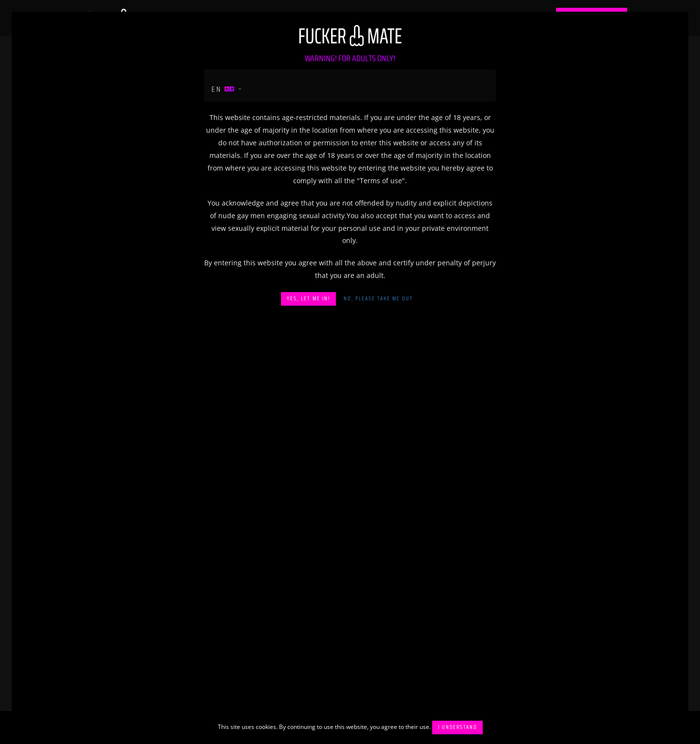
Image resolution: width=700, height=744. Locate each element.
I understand (457, 727)
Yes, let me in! (308, 299)
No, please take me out (378, 299)
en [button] (224, 89)
